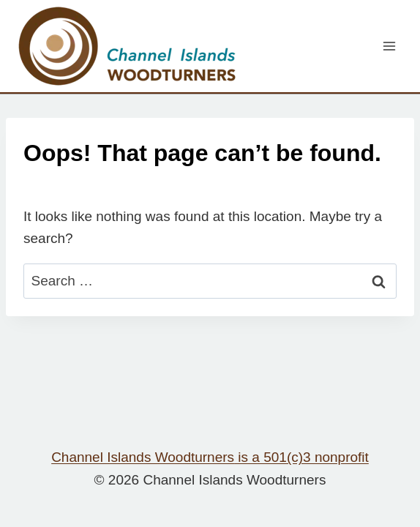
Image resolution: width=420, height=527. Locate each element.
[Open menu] (389, 46)
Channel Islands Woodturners (210, 457)
